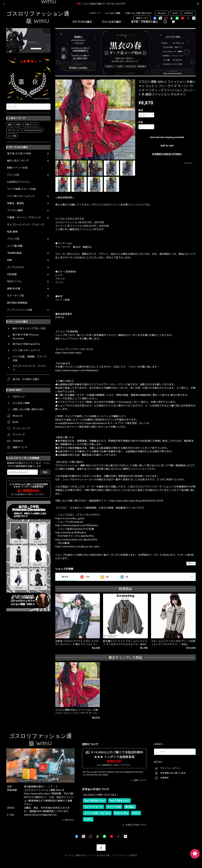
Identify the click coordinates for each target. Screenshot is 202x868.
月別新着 (12, 274)
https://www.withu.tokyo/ (69, 353)
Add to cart (167, 146)
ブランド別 (13, 239)
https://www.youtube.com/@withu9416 (76, 540)
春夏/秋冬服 (14, 289)
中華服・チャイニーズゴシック (24, 218)
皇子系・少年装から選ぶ (144, 22)
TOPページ (95, 13)
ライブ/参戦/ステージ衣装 (21, 189)
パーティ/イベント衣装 (20, 310)
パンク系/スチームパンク (21, 196)
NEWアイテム (14, 282)
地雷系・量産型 (16, 203)
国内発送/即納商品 (17, 303)
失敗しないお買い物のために (139, 13)
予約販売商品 (14, 253)
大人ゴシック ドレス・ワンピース (26, 225)
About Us (162, 13)
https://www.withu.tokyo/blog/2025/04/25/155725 (136, 501)
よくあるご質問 (113, 13)
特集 (10, 260)
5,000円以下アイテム (18, 182)
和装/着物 (12, 232)
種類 (141, 110)
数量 (141, 122)
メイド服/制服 (15, 246)
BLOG (175, 13)
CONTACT (189, 13)
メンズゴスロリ (16, 267)
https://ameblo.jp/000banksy (71, 532)
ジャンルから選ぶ (113, 22)
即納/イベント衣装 (17, 168)
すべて (65, 577)
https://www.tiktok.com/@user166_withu (77, 547)
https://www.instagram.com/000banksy (76, 525)
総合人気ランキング (18, 161)
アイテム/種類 (15, 210)
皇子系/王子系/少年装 (19, 154)
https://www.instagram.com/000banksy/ (77, 370)
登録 (45, 472)
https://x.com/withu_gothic (70, 518)
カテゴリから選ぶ (84, 22)
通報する (191, 563)
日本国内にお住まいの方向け (167, 154)
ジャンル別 (13, 175)
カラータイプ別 (16, 296)
